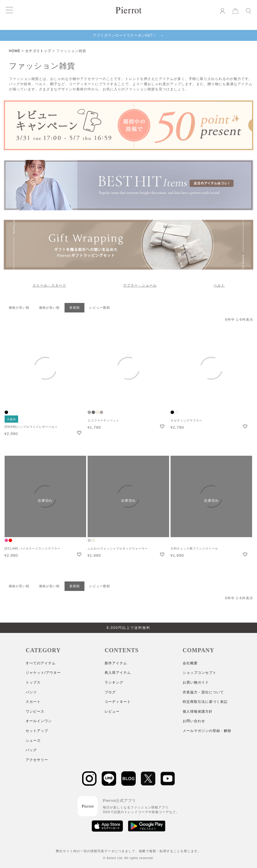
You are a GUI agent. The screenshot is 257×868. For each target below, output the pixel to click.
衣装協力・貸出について (203, 692)
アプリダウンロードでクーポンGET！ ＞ (129, 35)
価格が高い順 (49, 308)
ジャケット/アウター (43, 673)
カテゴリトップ (38, 51)
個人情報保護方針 (198, 711)
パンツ (31, 692)
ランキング (114, 682)
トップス (33, 682)
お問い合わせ (194, 721)
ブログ (110, 692)
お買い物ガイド (196, 682)
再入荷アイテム (118, 673)
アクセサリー (37, 760)
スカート (33, 702)
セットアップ (37, 731)
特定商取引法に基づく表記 (205, 702)
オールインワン (39, 721)
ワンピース (35, 711)
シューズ (33, 741)
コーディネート (118, 702)
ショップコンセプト (200, 673)
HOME (15, 51)
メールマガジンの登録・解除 (207, 731)
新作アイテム (116, 663)
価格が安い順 (19, 308)
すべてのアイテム (41, 663)
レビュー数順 (100, 308)
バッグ (31, 750)
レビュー (112, 711)
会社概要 (190, 663)
